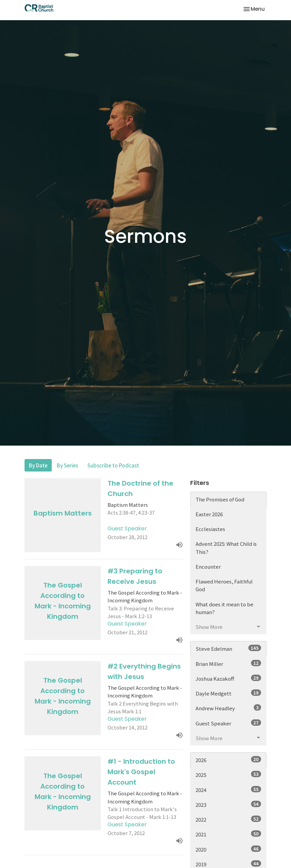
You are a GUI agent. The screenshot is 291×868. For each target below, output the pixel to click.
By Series (67, 465)
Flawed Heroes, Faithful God (224, 585)
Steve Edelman (228, 648)
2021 (228, 834)
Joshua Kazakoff (228, 678)
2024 (228, 790)
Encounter (208, 567)
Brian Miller (228, 664)
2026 (228, 760)
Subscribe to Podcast (113, 465)
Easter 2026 (209, 514)
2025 (228, 775)
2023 (228, 804)
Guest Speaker (228, 723)
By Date (38, 465)
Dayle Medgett (228, 693)
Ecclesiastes (210, 529)
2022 (228, 819)
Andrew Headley (228, 708)
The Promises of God (220, 499)
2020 (228, 849)
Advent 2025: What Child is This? (226, 548)
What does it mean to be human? (224, 608)
